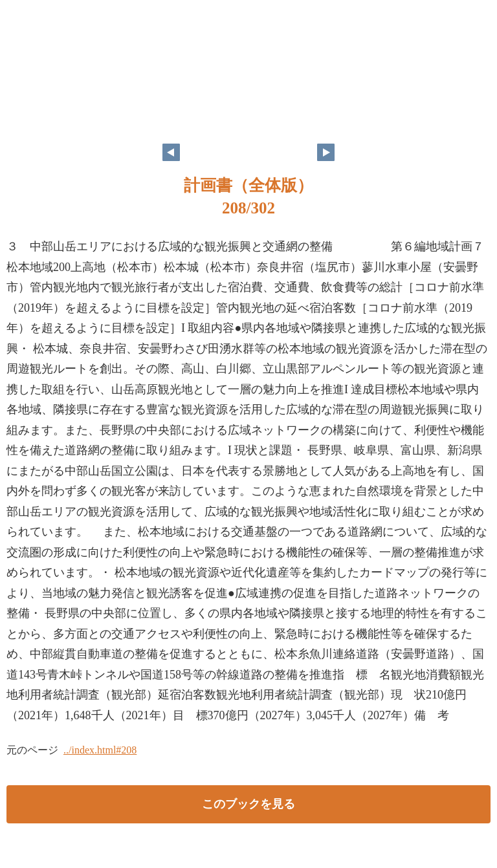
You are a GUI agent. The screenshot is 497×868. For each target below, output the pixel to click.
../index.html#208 (100, 750)
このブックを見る (248, 804)
